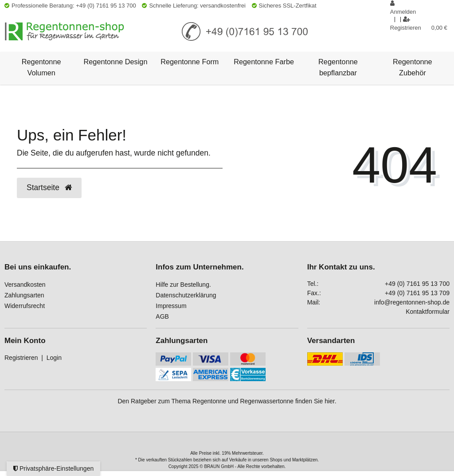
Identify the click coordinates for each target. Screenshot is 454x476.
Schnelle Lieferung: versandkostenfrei (194, 6)
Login (54, 358)
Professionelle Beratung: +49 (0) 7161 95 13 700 (70, 6)
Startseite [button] (49, 187)
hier (330, 401)
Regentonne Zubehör (413, 67)
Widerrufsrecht (25, 306)
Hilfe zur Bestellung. (183, 285)
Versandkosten (25, 285)
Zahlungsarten (24, 295)
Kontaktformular (428, 312)
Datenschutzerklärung (186, 295)
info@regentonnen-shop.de (412, 302)
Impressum (171, 306)
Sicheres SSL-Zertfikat (284, 6)
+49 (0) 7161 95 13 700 (417, 284)
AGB (162, 316)
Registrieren (21, 358)
